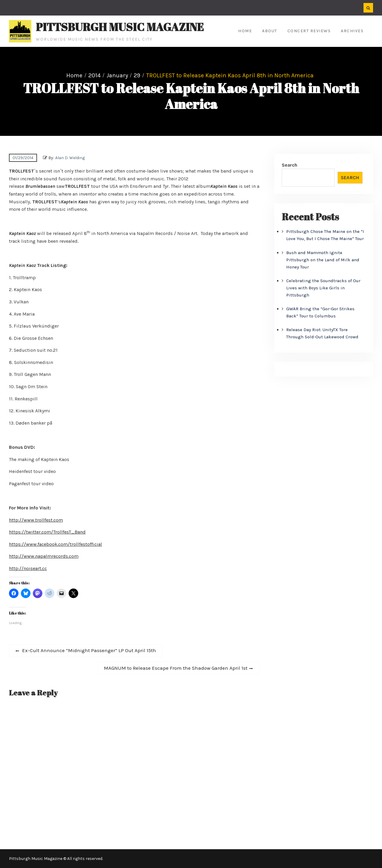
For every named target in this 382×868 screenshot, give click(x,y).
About (270, 31)
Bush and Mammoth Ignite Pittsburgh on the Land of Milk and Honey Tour (323, 260)
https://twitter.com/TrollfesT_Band (47, 532)
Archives (352, 31)
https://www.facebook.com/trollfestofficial (56, 544)
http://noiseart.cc (28, 568)
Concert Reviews (309, 31)
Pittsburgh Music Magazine (120, 27)
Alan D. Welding (70, 158)
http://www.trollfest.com (36, 520)
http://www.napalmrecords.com (44, 556)
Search (289, 165)
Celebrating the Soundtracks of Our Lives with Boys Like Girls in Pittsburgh (323, 288)
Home (245, 31)
